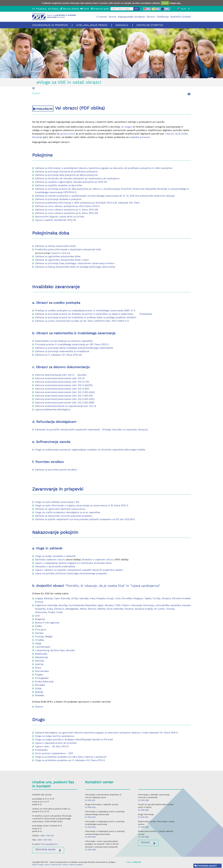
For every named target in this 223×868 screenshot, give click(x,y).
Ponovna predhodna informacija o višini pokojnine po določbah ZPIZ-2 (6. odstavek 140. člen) (87, 203)
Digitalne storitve (150, 25)
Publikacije (163, 17)
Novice (112, 17)
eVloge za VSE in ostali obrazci (69, 82)
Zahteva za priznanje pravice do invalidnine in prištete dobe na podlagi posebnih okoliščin (86, 317)
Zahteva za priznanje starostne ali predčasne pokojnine (66, 172)
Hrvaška (40, 640)
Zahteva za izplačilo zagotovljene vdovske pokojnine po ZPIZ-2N (71, 182)
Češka (38, 626)
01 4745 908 (143, 800)
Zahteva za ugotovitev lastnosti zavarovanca (60, 509)
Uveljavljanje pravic (92, 25)
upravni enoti (67, 134)
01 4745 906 (90, 850)
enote (45, 849)
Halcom (170, 134)
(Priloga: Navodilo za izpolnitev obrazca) (125, 430)
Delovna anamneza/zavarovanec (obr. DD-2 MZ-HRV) (65, 399)
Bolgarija (40, 619)
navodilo (82, 375)
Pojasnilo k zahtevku (60, 253)
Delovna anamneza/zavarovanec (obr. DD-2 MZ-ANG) (65, 392)
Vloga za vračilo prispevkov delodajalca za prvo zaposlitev (68, 512)
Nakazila (122, 25)
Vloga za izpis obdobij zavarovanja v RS (57, 502)
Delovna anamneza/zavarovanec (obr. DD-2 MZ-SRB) (65, 403)
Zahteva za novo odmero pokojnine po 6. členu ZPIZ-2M (67, 213)
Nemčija (40, 661)
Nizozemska (42, 671)
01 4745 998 (143, 837)
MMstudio (137, 862)
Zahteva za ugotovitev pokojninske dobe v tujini (62, 260)
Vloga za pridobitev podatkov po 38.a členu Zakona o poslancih (71, 757)
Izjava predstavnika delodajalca (53, 409)
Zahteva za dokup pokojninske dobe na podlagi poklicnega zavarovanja (75, 267)
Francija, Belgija (44, 636)
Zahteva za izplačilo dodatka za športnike (59, 185)
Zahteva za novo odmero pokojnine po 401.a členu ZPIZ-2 (67, 206)
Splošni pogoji (38, 865)
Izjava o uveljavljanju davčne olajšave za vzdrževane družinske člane (73, 563)
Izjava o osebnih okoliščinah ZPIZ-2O (56, 220)
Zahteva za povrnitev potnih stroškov (56, 470)
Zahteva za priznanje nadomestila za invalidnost (62, 351)
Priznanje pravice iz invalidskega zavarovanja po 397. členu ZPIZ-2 (72, 344)
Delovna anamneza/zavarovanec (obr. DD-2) (60, 378)
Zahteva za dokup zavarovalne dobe (55, 246)
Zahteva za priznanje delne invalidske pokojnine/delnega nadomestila (74, 348)
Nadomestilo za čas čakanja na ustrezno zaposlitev (64, 341)
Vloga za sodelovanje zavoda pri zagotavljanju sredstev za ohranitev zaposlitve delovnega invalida (90, 450)
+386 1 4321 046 (44, 840)
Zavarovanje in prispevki (50, 25)
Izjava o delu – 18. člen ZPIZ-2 (52, 746)
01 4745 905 (90, 837)
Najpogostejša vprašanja (131, 17)
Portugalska (42, 678)
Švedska (40, 695)
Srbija (38, 688)
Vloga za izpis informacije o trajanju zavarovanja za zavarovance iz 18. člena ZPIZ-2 (82, 505)
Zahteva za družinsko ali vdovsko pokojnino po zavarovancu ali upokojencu (77, 178)
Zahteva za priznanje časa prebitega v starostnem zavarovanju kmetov (75, 263)
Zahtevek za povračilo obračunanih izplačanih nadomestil (68, 430)
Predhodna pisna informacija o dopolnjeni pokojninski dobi (68, 249)
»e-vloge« (126, 127)
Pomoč (145, 842)
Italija (38, 643)
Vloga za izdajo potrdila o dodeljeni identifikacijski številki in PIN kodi (74, 739)
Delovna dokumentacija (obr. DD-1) (55, 375)
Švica (38, 668)
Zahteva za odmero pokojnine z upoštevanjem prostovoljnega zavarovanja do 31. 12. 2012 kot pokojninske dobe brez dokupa (105, 196)
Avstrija (39, 664)
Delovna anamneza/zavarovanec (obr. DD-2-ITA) (62, 382)
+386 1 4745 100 (47, 836)
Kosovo (39, 707)
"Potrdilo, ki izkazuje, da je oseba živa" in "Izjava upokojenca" (113, 586)
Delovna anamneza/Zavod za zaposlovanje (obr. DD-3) (66, 406)
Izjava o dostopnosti (53, 865)
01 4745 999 (143, 827)
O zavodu (102, 17)
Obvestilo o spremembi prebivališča (55, 566)
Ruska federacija (44, 681)
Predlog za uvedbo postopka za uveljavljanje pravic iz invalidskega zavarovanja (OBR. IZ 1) (85, 310)
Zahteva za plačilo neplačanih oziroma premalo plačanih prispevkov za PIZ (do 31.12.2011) (85, 519)
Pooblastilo (146, 314)
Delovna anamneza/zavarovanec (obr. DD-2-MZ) (62, 389)
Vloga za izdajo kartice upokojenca (55, 736)
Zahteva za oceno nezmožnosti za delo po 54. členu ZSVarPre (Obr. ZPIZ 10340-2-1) (82, 321)
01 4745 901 (90, 800)
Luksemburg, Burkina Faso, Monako (55, 650)
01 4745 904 (90, 827)
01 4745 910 (143, 817)
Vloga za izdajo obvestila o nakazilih (55, 556)
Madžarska (41, 654)
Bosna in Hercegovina (47, 623)
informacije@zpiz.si (49, 844)
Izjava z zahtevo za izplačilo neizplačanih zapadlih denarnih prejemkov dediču (79, 570)
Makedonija (41, 657)
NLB (178, 134)
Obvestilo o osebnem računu (98, 560)
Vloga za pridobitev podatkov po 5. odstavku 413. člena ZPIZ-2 (70, 760)
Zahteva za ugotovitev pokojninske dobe (58, 256)
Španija (39, 692)
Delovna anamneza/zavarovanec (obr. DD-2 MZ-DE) (64, 396)
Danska (39, 633)
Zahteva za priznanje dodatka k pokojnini (58, 199)
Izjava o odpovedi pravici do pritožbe (56, 743)
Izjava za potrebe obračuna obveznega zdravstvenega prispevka (71, 573)
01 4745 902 (90, 807)
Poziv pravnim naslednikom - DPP (54, 753)
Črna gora (41, 630)
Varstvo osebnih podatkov (73, 865)
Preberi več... (175, 3)
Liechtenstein (43, 647)
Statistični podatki (181, 17)
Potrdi (165, 3)
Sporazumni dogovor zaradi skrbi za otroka (60, 217)
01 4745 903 (90, 817)
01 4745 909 (143, 810)
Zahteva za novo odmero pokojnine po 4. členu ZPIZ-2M (67, 210)
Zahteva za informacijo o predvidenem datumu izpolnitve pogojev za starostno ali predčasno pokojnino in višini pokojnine (104, 168)
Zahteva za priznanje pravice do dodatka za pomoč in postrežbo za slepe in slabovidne (84, 314)
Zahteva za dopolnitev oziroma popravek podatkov (64, 516)
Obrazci (151, 17)
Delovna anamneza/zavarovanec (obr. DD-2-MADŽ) (64, 385)
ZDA (37, 616)
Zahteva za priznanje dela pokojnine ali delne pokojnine (66, 175)
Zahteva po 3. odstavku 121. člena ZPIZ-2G (59, 355)
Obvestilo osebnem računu (50, 560)
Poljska (39, 675)
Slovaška (40, 685)
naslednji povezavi (140, 137)
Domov (36, 93)
